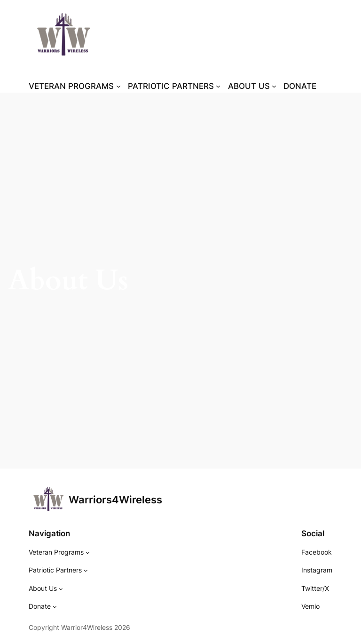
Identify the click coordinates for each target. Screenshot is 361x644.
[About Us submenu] (61, 588)
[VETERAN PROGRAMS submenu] (75, 86)
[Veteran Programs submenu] (88, 553)
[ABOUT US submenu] (252, 86)
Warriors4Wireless (115, 500)
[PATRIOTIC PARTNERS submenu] (174, 86)
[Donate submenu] (55, 607)
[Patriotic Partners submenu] (86, 570)
